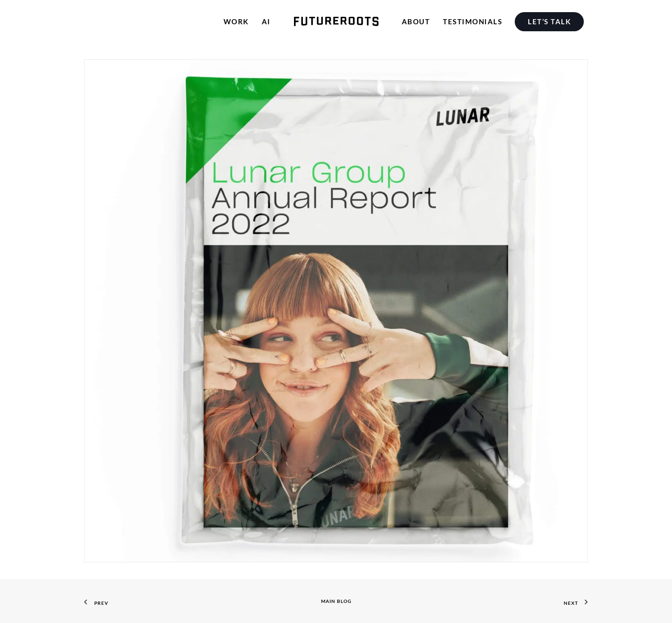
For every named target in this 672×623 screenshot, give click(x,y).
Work (236, 21)
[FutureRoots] (336, 21)
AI (266, 21)
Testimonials (472, 21)
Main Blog (336, 601)
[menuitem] (551, 21)
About (416, 21)
